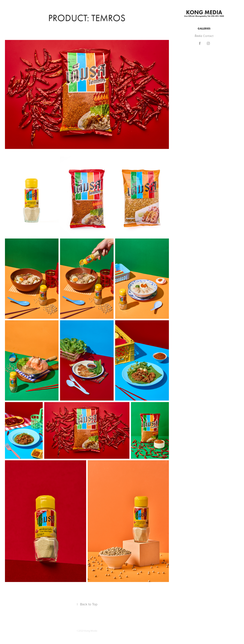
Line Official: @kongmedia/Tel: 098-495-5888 (204, 16)
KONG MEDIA (204, 12)
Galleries (204, 29)
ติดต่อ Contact (204, 36)
